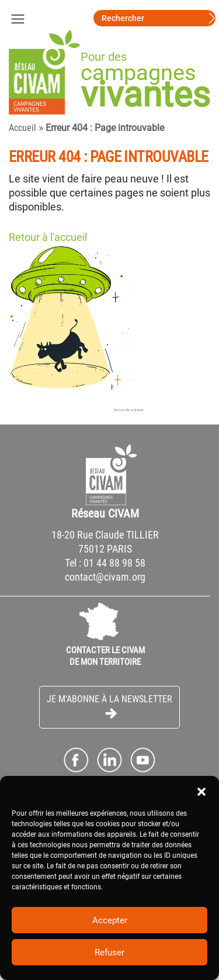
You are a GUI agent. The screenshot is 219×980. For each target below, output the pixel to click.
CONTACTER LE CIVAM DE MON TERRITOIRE (105, 656)
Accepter (110, 920)
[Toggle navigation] (18, 18)
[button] (201, 791)
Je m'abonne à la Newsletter (109, 707)
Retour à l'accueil (48, 237)
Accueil (22, 128)
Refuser (109, 953)
